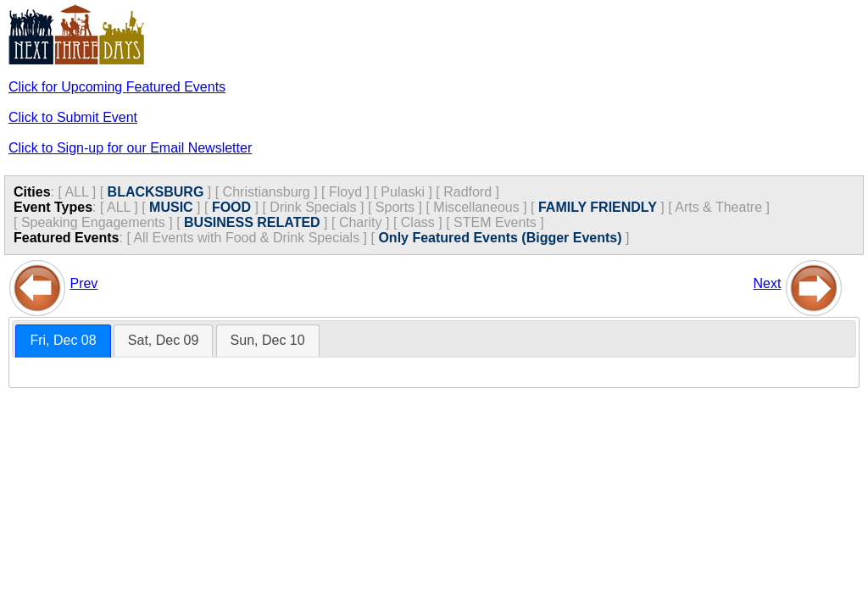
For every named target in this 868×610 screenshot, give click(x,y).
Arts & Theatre (718, 207)
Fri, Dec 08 (63, 340)
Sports (395, 207)
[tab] (63, 341)
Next (768, 283)
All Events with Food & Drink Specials (246, 238)
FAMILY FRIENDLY (598, 207)
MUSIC (171, 207)
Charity (361, 222)
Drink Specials (313, 207)
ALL (76, 192)
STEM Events (495, 222)
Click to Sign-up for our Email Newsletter (130, 148)
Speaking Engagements (93, 222)
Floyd (345, 192)
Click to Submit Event (73, 117)
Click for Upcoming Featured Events (117, 87)
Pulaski (403, 192)
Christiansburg (267, 192)
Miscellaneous (476, 207)
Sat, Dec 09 (164, 340)
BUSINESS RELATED (252, 222)
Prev (83, 283)
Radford (467, 192)
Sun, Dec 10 (268, 340)
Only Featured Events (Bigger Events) (500, 238)
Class (418, 222)
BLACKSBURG (156, 192)
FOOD (231, 207)
